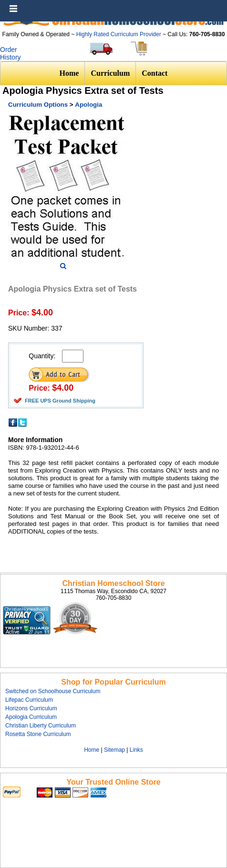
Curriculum (110, 73)
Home (69, 73)
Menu (217, 5)
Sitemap (114, 750)
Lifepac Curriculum (29, 700)
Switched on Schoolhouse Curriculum (53, 691)
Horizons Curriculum (31, 708)
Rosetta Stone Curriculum (38, 734)
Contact (155, 73)
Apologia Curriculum (31, 717)
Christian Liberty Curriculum (41, 726)
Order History (10, 53)
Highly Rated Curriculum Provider (119, 34)
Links (136, 750)
